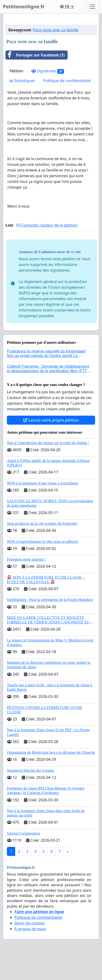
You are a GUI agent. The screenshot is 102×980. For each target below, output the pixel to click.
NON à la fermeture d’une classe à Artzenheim (42, 483)
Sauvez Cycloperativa (23, 833)
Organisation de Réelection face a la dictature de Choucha (51, 752)
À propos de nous (30, 929)
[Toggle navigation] (93, 7)
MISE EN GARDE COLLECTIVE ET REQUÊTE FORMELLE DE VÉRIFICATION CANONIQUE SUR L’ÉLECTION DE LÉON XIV (49, 622)
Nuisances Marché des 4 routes (30, 770)
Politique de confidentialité (67, 81)
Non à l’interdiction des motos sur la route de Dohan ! (48, 443)
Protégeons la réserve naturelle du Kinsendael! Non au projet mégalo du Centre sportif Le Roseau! (46, 356)
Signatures (48, 71)
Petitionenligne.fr (24, 7)
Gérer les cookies (30, 923)
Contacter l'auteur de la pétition (47, 225)
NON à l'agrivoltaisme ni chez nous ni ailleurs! (43, 541)
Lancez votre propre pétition (51, 420)
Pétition (16, 71)
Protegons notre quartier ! (26, 559)
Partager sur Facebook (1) (35, 55)
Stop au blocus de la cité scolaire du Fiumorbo (42, 523)
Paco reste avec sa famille (56, 30)
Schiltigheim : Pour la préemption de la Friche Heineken (50, 600)
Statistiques (22, 81)
